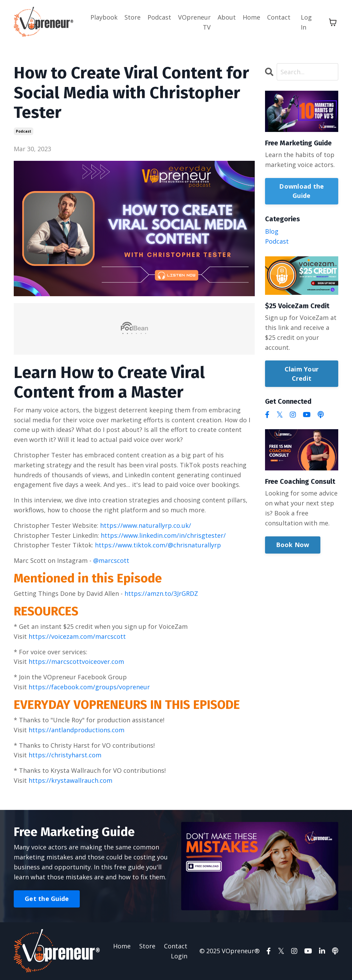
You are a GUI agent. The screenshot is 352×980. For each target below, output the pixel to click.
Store (133, 17)
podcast (24, 131)
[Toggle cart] (333, 22)
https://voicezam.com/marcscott (77, 636)
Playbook (104, 17)
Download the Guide (301, 191)
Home (251, 17)
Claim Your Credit (302, 374)
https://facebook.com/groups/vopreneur (89, 687)
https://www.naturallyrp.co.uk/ (146, 525)
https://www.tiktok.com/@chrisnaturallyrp (158, 545)
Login (179, 956)
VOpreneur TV (194, 22)
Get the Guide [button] (47, 899)
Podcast (159, 17)
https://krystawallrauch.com (70, 780)
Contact (279, 17)
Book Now (293, 545)
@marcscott (111, 560)
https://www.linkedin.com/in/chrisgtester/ (163, 535)
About (227, 17)
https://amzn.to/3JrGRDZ (161, 593)
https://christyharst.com (65, 755)
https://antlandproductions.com (76, 730)
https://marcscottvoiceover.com (76, 661)
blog (272, 231)
